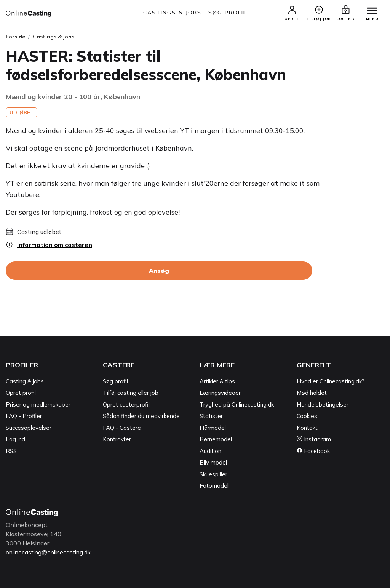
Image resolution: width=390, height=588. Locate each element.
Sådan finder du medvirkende (141, 417)
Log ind (15, 440)
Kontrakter (117, 440)
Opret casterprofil (126, 405)
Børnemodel (216, 440)
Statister (211, 417)
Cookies (307, 417)
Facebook (313, 451)
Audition (210, 451)
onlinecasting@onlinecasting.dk (51, 553)
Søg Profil (228, 13)
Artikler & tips (217, 382)
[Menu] (371, 11)
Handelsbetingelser (323, 405)
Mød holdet (312, 393)
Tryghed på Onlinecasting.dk (237, 405)
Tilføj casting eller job (131, 393)
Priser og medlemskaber (38, 405)
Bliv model (213, 463)
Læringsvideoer (220, 393)
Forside (15, 37)
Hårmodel (213, 428)
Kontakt (307, 428)
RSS (11, 451)
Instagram (314, 440)
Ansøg (159, 271)
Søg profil (115, 382)
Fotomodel (214, 486)
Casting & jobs (25, 382)
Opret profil (21, 393)
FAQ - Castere (122, 428)
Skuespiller (213, 475)
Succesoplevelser (29, 428)
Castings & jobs (173, 13)
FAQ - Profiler (24, 417)
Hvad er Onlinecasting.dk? (331, 382)
